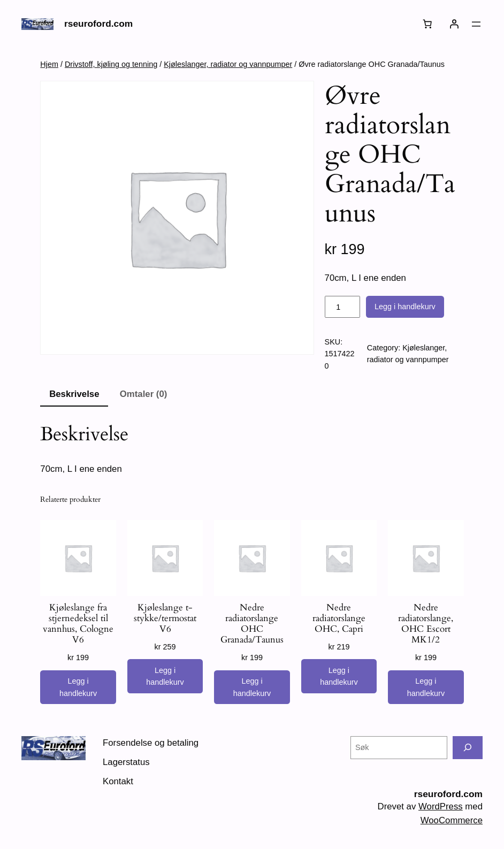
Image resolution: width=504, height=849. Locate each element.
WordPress (441, 806)
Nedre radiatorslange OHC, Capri (339, 618)
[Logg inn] (454, 24)
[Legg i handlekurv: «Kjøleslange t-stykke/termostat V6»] (165, 676)
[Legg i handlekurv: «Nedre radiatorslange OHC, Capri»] (339, 676)
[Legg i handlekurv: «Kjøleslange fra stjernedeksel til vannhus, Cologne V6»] (78, 687)
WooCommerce (452, 820)
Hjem (49, 64)
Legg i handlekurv (405, 307)
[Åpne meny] (476, 24)
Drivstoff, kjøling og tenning (111, 64)
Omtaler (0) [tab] (144, 394)
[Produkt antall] (342, 307)
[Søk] (468, 748)
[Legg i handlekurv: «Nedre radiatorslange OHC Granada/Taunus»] (252, 687)
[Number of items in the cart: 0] (427, 24)
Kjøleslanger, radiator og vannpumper (228, 64)
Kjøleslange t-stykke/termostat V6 (165, 618)
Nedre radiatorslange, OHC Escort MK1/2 (426, 624)
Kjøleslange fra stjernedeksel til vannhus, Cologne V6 (78, 624)
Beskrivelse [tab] (74, 394)
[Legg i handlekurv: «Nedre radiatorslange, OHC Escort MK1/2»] (426, 687)
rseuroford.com (98, 24)
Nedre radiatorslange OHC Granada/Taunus (252, 624)
